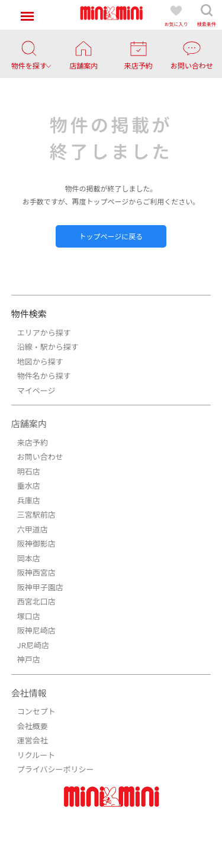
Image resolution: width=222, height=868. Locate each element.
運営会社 (33, 740)
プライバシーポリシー (56, 769)
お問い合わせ (40, 456)
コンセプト (36, 711)
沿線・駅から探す (48, 347)
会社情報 (29, 693)
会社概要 (33, 726)
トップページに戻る (111, 236)
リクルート (36, 755)
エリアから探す (44, 332)
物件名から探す (44, 376)
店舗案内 (29, 423)
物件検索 (29, 313)
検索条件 (207, 15)
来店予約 (33, 442)
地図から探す (40, 361)
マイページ (36, 390)
